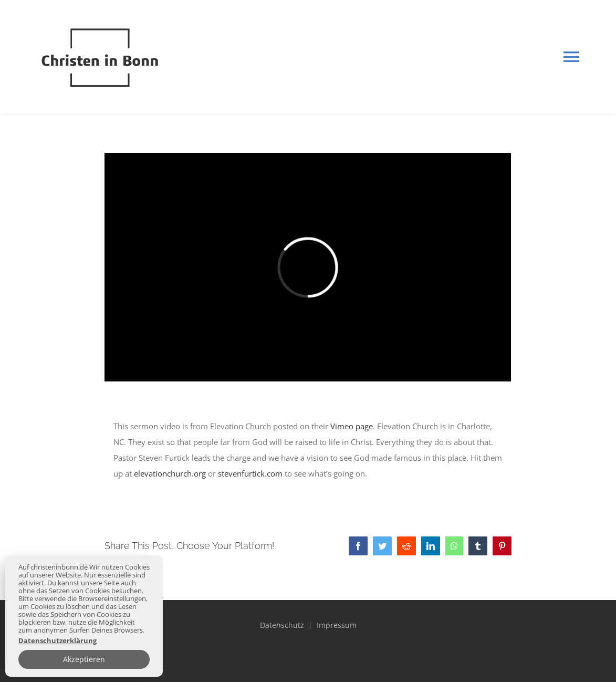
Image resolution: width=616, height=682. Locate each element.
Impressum (337, 625)
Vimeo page (352, 426)
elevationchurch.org (170, 473)
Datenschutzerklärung (58, 641)
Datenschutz (283, 625)
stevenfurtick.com (250, 473)
